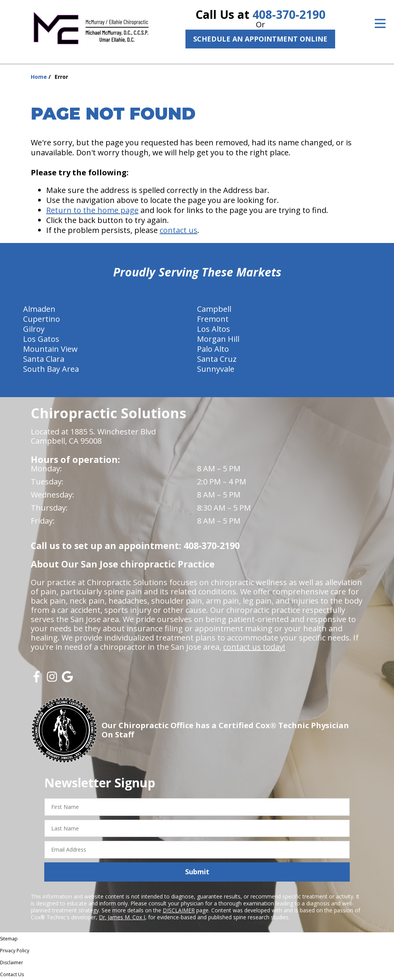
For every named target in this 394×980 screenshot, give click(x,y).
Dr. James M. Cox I (122, 917)
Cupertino (42, 319)
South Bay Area (51, 369)
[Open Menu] (380, 23)
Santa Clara (44, 359)
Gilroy (34, 329)
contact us (179, 230)
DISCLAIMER (179, 910)
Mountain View (50, 349)
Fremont (213, 319)
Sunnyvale (216, 369)
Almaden (39, 309)
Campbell (214, 309)
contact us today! (254, 647)
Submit (197, 872)
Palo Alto (213, 349)
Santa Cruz (217, 359)
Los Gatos (41, 339)
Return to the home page (92, 210)
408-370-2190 (289, 14)
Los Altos (214, 329)
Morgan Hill (218, 339)
